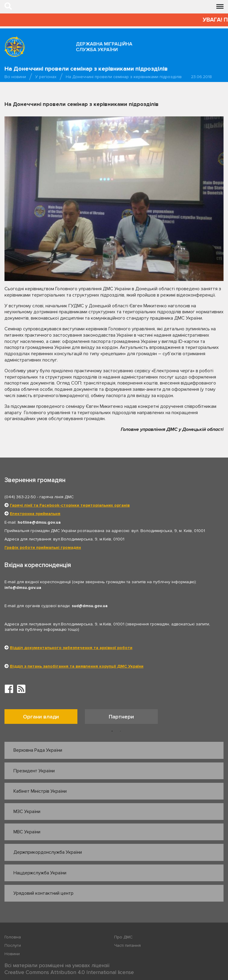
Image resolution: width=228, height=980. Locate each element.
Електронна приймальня (35, 514)
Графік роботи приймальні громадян (43, 547)
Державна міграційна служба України (104, 47)
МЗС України (27, 812)
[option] (45, 718)
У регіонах (46, 77)
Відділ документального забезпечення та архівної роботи (71, 648)
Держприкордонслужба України (48, 852)
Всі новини (15, 77)
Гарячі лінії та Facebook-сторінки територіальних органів (70, 505)
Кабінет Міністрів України (40, 791)
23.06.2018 (201, 77)
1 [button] (112, 731)
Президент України (34, 771)
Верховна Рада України (38, 750)
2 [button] (120, 731)
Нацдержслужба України (40, 873)
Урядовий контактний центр (43, 893)
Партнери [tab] (121, 717)
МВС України (27, 832)
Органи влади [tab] (41, 717)
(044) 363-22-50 (20, 497)
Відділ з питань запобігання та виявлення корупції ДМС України (77, 666)
